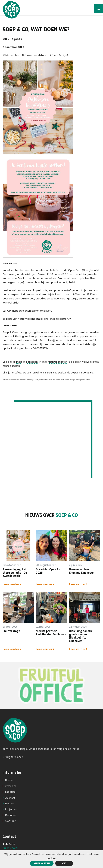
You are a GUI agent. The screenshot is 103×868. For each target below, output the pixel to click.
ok (64, 863)
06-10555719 (10, 850)
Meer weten (42, 863)
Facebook (32, 362)
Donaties (88, 373)
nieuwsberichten (57, 362)
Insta (19, 362)
